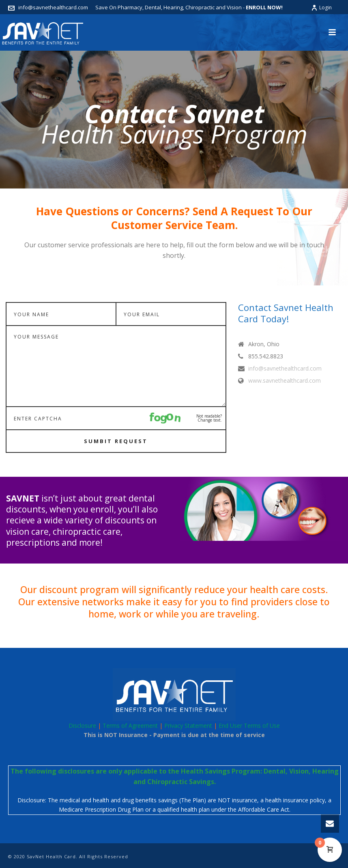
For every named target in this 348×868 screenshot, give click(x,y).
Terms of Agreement (130, 725)
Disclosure (82, 725)
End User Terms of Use (249, 725)
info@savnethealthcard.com (53, 7)
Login (321, 8)
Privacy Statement (188, 725)
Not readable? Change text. (209, 418)
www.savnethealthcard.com (285, 381)
